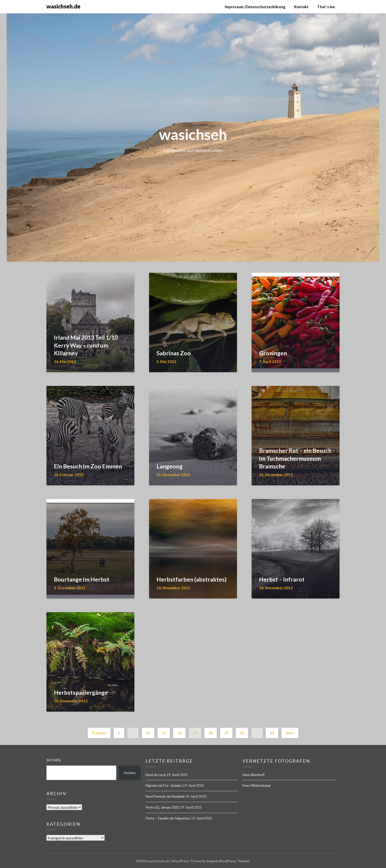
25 (164, 733)
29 (226, 733)
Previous (99, 733)
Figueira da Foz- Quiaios (164, 785)
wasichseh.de (63, 6)
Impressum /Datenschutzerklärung (255, 7)
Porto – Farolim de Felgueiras (168, 818)
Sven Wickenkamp (257, 785)
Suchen (53, 760)
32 (272, 733)
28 (211, 733)
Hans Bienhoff (253, 775)
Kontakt (301, 7)
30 (242, 733)
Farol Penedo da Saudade (165, 796)
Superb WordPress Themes (228, 861)
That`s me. (326, 7)
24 (148, 733)
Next (290, 733)
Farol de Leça (156, 775)
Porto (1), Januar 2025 (163, 807)
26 (179, 733)
